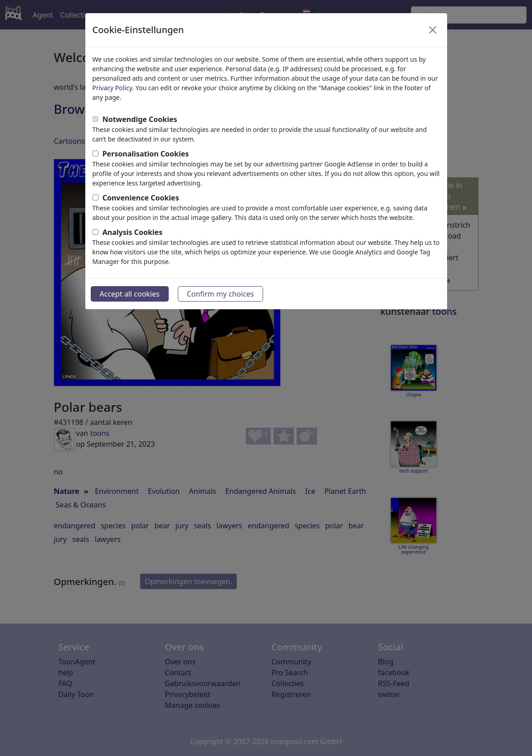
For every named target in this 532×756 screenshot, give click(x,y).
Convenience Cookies (141, 198)
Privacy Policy (112, 88)
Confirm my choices (220, 294)
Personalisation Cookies (146, 154)
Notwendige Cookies (140, 119)
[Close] (433, 30)
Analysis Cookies (133, 232)
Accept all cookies (130, 294)
